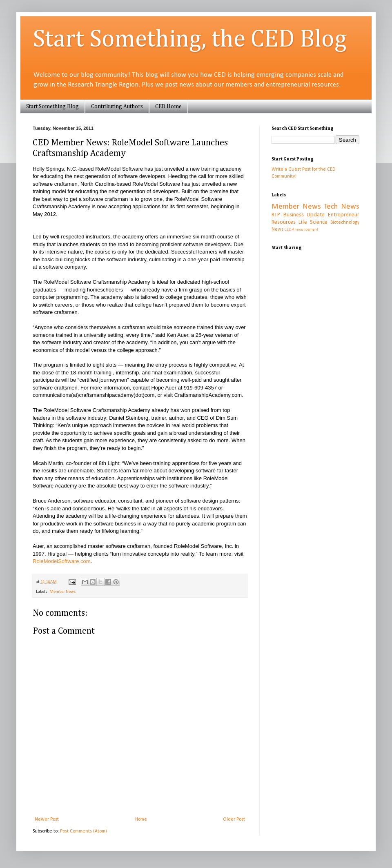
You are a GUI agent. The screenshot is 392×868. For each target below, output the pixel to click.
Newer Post (47, 819)
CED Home (168, 107)
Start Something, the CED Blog (190, 40)
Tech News (342, 207)
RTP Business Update (298, 215)
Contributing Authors (117, 107)
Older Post (234, 819)
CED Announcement (301, 230)
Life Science (313, 222)
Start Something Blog (52, 107)
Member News (63, 592)
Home (141, 819)
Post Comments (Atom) (84, 831)
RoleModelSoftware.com (62, 561)
